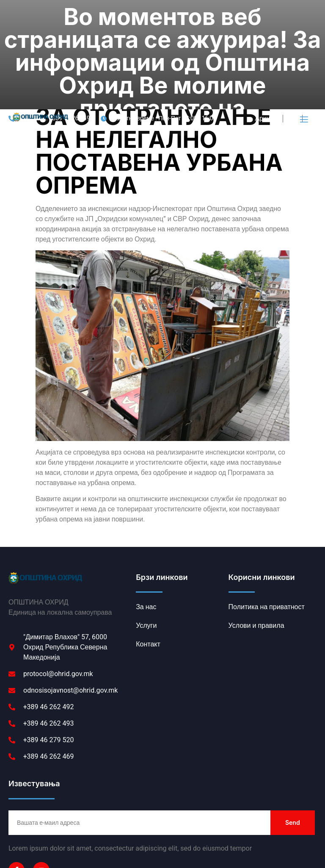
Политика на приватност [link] (48, 836)
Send (293, 727)
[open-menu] (303, 24)
